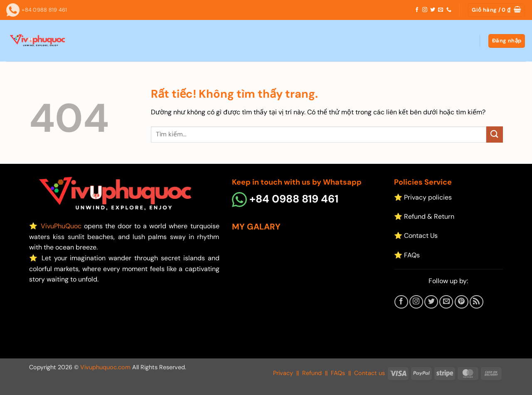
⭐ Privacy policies (423, 197)
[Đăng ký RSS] (477, 302)
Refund (312, 373)
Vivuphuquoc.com (105, 367)
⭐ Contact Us (416, 236)
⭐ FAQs (407, 255)
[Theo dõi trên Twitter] (433, 10)
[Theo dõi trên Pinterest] (462, 302)
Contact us (369, 373)
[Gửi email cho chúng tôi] (441, 10)
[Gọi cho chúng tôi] (449, 10)
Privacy (283, 373)
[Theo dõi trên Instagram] (425, 10)
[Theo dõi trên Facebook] (417, 10)
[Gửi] (495, 135)
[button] (496, 10)
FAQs (338, 373)
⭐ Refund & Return (424, 216)
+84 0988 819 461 (285, 199)
